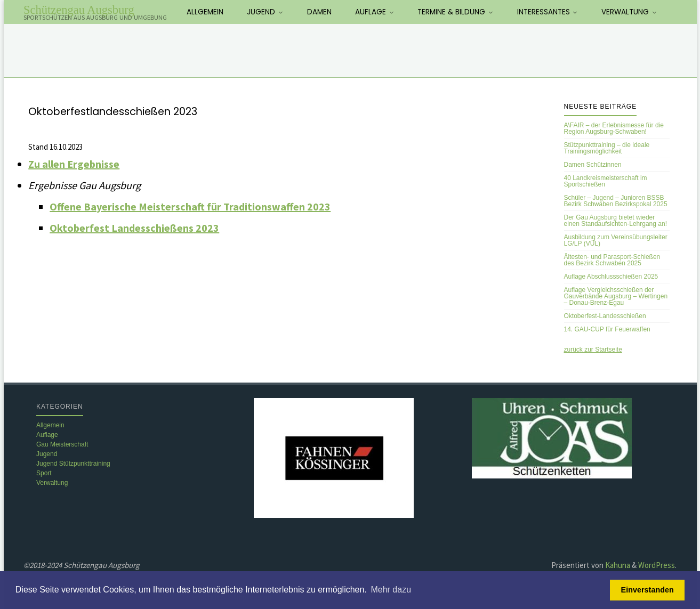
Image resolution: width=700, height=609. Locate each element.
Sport (44, 473)
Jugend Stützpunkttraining (73, 464)
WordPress (657, 565)
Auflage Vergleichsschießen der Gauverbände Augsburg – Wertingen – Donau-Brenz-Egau (616, 296)
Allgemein (50, 425)
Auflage (47, 435)
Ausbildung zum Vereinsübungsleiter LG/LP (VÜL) (616, 240)
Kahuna (617, 565)
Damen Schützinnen (593, 165)
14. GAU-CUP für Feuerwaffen (607, 329)
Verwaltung (52, 483)
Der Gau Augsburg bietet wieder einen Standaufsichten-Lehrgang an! (615, 221)
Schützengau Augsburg (79, 10)
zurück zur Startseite (593, 350)
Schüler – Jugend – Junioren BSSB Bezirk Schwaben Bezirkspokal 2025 (616, 201)
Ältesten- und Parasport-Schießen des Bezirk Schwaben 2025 (612, 260)
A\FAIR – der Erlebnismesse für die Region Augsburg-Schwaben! (614, 128)
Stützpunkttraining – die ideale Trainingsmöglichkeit (607, 148)
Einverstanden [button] (647, 590)
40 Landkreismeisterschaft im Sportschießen (606, 181)
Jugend (47, 454)
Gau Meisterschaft (62, 444)
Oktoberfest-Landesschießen (605, 316)
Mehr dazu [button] (391, 590)
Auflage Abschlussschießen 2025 (611, 277)
